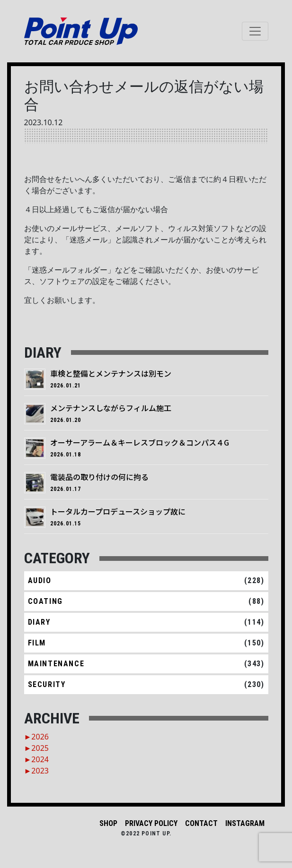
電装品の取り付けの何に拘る (99, 477)
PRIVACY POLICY (151, 823)
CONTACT (201, 823)
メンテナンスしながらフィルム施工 (111, 408)
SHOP (108, 823)
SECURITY (47, 684)
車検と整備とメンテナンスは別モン (111, 373)
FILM (37, 643)
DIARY (39, 622)
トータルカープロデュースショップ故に (118, 511)
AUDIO (40, 580)
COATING (45, 601)
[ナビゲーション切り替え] (255, 31)
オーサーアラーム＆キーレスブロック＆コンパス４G (140, 442)
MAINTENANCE (56, 664)
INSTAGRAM (245, 823)
